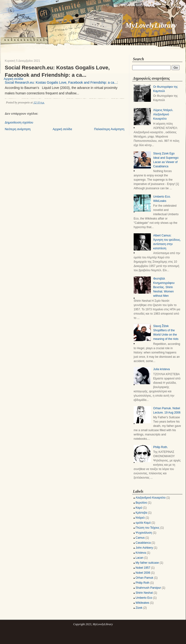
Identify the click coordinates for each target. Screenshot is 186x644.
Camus (140, 538)
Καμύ (139, 508)
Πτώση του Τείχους (148, 528)
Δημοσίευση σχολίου (19, 122)
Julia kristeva (161, 369)
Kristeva (141, 553)
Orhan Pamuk (144, 578)
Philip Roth (142, 583)
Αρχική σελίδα (62, 129)
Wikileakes (142, 603)
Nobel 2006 (143, 573)
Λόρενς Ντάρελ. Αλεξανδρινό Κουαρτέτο (163, 114)
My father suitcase (147, 563)
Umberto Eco (144, 598)
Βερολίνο (141, 503)
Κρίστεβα (141, 513)
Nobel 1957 (143, 568)
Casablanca (143, 543)
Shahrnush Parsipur (148, 588)
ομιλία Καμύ (143, 523)
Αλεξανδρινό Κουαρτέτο (151, 498)
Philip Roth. (161, 447)
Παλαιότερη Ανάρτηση (109, 129)
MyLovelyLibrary (151, 25)
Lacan (139, 558)
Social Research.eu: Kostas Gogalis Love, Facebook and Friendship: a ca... (57, 71)
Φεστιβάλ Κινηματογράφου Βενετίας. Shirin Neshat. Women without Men (164, 287)
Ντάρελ (140, 518)
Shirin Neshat (144, 593)
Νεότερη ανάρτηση (18, 129)
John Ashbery (144, 548)
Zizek (139, 608)
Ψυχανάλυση (144, 533)
